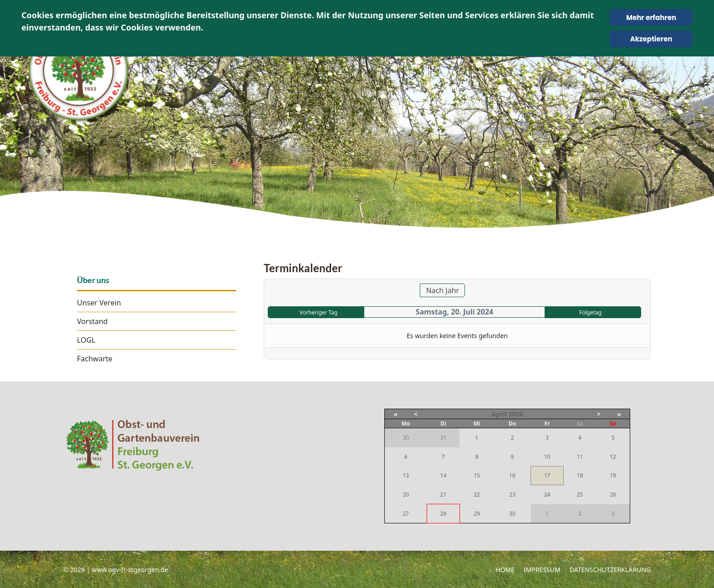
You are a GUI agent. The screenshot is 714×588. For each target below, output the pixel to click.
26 (613, 494)
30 (512, 514)
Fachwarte (95, 359)
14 (444, 475)
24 (547, 494)
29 (477, 514)
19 (613, 475)
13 (406, 475)
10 (547, 457)
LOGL (86, 340)
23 (512, 494)
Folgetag (590, 312)
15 (477, 475)
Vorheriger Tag (319, 312)
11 (580, 457)
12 (613, 457)
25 (580, 494)
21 (444, 494)
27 (406, 514)
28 (444, 514)
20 (406, 494)
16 (512, 475)
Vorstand (92, 321)
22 (477, 494)
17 (547, 475)
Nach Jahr (442, 290)
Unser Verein (99, 303)
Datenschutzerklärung (610, 570)
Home (505, 570)
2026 (515, 414)
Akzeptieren (651, 39)
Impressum (542, 570)
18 (580, 475)
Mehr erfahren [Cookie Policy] (651, 18)
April (499, 414)
